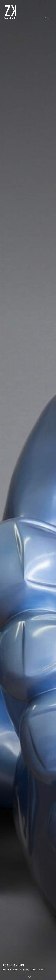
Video (33, 969)
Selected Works (10, 969)
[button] (30, 977)
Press (40, 969)
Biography (24, 969)
